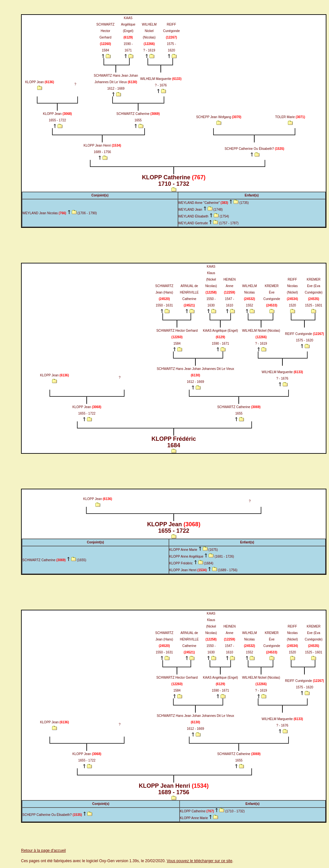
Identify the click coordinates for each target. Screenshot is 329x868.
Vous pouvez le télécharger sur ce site (199, 861)
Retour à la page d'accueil (43, 851)
